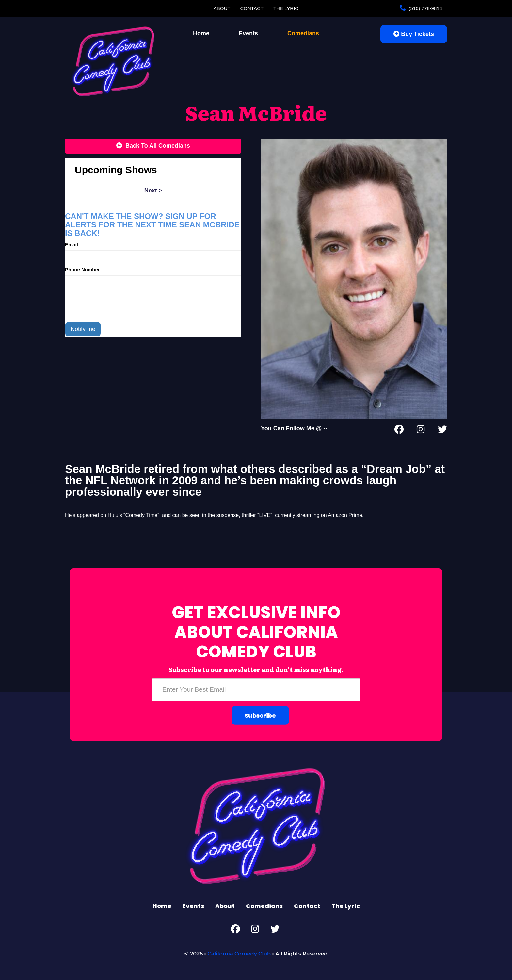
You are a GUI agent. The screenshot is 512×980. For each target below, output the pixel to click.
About (222, 8)
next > (153, 191)
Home (201, 33)
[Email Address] (256, 690)
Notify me (83, 329)
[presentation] (115, 304)
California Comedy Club (239, 954)
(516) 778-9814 (425, 8)
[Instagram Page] (421, 431)
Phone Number (82, 269)
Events (248, 33)
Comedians (303, 33)
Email (72, 245)
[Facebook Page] (399, 431)
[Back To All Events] (153, 146)
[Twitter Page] (442, 431)
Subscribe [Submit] (260, 715)
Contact (252, 8)
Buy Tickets (414, 34)
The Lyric (286, 8)
